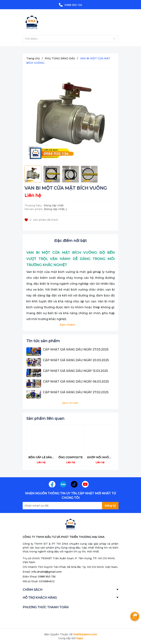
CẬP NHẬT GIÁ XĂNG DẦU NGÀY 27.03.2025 (76, 349)
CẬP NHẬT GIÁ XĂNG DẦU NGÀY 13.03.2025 (75, 371)
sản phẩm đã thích (41, 220)
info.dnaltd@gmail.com (46, 572)
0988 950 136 (73, 5)
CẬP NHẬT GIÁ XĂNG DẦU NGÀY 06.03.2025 (76, 382)
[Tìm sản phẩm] (70, 39)
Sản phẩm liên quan (45, 418)
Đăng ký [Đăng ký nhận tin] (110, 506)
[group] (70, 118)
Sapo (80, 638)
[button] (112, 419)
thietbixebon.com (85, 634)
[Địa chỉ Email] (70, 506)
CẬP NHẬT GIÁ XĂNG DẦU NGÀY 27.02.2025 (76, 392)
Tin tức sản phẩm (43, 341)
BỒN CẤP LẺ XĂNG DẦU (44, 457)
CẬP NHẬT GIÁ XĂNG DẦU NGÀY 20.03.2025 (76, 360)
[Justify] (114, 39)
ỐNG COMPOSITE (70, 457)
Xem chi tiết (70, 403)
